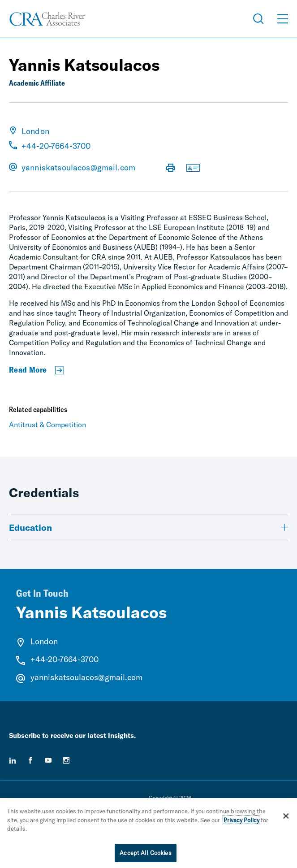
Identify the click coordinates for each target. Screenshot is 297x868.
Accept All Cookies (145, 856)
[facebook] (30, 760)
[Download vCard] (193, 169)
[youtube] (48, 760)
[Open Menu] (283, 19)
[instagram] (66, 760)
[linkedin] (13, 760)
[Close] (286, 819)
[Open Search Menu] (258, 19)
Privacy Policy (241, 823)
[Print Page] (171, 169)
